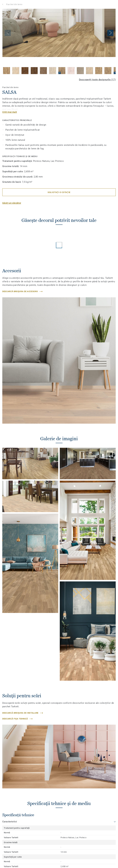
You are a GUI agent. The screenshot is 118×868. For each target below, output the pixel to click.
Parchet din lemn (14, 4)
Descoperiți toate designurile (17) (97, 80)
